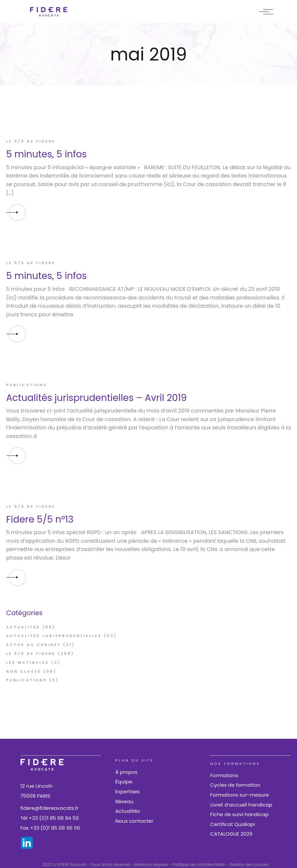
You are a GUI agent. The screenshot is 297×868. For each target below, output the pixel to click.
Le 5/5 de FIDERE (31, 141)
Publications (27, 385)
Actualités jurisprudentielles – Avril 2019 (97, 398)
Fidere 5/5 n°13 (40, 519)
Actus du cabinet (34, 645)
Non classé (24, 671)
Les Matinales (28, 662)
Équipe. (124, 782)
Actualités (23, 627)
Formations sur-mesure (240, 795)
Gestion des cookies (249, 865)
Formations (224, 775)
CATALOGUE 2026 (231, 834)
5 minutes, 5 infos (47, 154)
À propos (126, 772)
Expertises (127, 791)
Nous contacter (134, 821)
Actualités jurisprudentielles (54, 636)
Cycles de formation (235, 785)
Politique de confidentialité (198, 865)
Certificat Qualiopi (233, 824)
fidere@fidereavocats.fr (50, 808)
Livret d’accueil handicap (241, 805)
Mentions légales (151, 865)
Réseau (124, 801)
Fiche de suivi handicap (240, 814)
